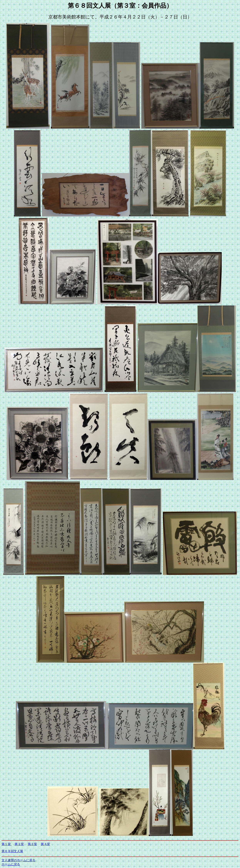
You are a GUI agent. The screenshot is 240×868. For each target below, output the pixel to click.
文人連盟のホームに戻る (18, 860)
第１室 (7, 844)
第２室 (19, 844)
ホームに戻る (11, 864)
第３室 (32, 844)
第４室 (45, 844)
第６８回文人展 (12, 851)
